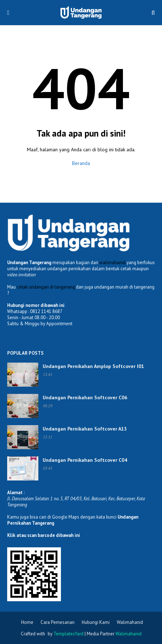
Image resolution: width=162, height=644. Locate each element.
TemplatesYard (68, 634)
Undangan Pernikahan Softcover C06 (85, 397)
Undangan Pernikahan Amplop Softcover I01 (93, 366)
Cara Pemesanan (58, 622)
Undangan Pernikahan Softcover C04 (85, 460)
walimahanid (112, 263)
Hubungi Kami (96, 622)
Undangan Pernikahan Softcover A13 (85, 429)
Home (27, 622)
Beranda (81, 163)
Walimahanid (130, 622)
